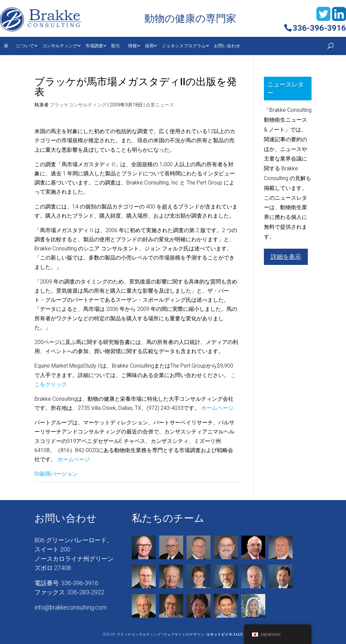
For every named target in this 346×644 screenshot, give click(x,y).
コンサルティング (60, 46)
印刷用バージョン (56, 474)
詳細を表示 (286, 257)
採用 (149, 46)
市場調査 (94, 46)
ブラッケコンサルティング (78, 105)
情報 (132, 46)
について (25, 46)
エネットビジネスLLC (225, 634)
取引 (116, 46)
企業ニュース (160, 105)
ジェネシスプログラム (184, 46)
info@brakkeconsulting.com (71, 607)
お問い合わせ (227, 46)
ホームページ (217, 408)
